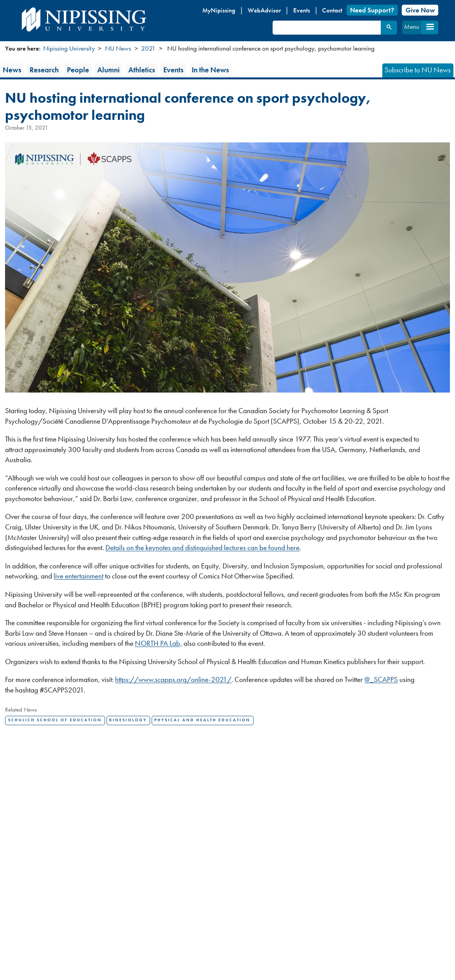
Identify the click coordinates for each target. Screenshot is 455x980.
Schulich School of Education (55, 720)
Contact (332, 10)
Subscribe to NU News (418, 70)
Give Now (420, 10)
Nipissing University (69, 48)
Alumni (108, 70)
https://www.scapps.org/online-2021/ (173, 679)
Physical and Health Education (202, 720)
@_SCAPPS (381, 679)
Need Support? (372, 10)
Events (302, 10)
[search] (326, 28)
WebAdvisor (264, 10)
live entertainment (79, 576)
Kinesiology (128, 720)
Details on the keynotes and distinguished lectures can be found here (202, 548)
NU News (118, 48)
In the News (210, 70)
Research (44, 70)
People (78, 70)
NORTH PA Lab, (158, 643)
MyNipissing (219, 10)
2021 (148, 48)
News (12, 70)
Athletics (142, 70)
